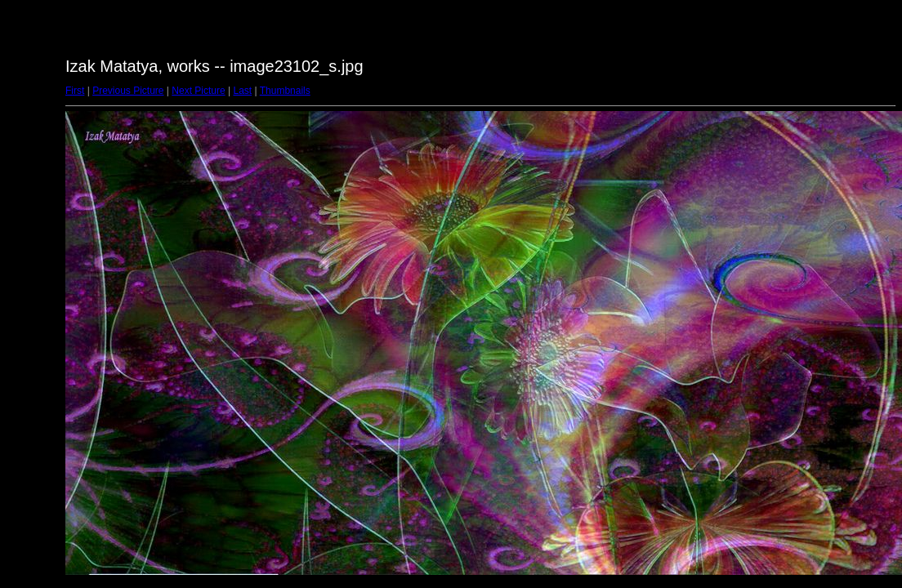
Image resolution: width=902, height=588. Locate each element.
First (75, 91)
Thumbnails (285, 91)
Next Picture (198, 91)
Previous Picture (128, 91)
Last (242, 91)
